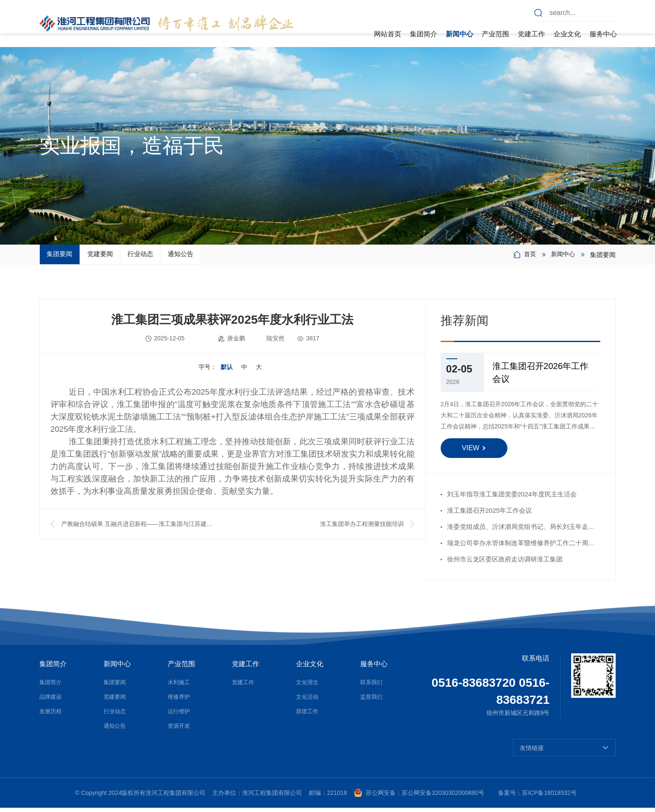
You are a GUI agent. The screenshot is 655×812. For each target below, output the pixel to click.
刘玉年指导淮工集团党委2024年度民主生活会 (512, 498)
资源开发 (180, 730)
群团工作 (308, 715)
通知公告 (272, 256)
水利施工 (180, 686)
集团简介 (424, 34)
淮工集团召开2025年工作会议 (489, 515)
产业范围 (495, 34)
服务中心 (603, 34)
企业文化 (567, 34)
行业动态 (205, 256)
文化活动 (308, 701)
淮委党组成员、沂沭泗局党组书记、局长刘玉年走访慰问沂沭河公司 (521, 533)
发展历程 (51, 715)
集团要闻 (73, 256)
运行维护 (180, 715)
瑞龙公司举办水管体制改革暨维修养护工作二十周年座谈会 (521, 549)
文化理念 (308, 686)
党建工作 (531, 34)
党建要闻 (139, 256)
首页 (528, 257)
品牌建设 (51, 701)
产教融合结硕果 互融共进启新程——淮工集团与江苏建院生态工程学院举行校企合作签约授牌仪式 (137, 530)
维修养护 (180, 701)
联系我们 (372, 686)
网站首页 (388, 34)
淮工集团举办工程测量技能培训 (362, 528)
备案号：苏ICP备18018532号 (537, 797)
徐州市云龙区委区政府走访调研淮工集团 (505, 563)
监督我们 (372, 701)
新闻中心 (459, 34)
